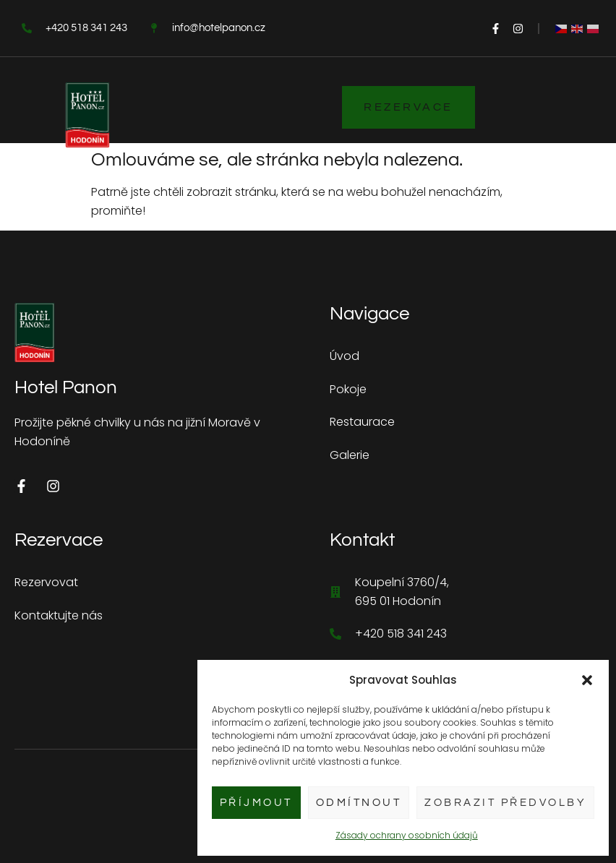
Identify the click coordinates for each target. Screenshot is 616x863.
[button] (587, 680)
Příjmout (256, 803)
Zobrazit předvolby (505, 803)
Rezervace (408, 107)
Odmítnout (359, 803)
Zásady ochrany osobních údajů (407, 835)
